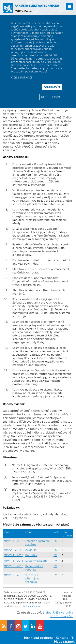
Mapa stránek (64, 641)
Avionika (31, 550)
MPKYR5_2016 (14, 566)
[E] (73, 637)
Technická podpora (38, 637)
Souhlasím (52, 87)
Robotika (31, 555)
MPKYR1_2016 (14, 555)
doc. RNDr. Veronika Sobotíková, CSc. (60, 614)
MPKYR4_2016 (14, 541)
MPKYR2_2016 (14, 575)
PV (55, 555)
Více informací (21, 77)
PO (55, 541)
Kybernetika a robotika (34, 568)
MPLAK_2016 (13, 550)
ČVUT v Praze (23, 11)
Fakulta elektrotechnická (37, 5)
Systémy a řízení (36, 561)
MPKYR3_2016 (14, 561)
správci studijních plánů (27, 606)
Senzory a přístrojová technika (32, 578)
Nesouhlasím (51, 97)
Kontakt (62, 637)
